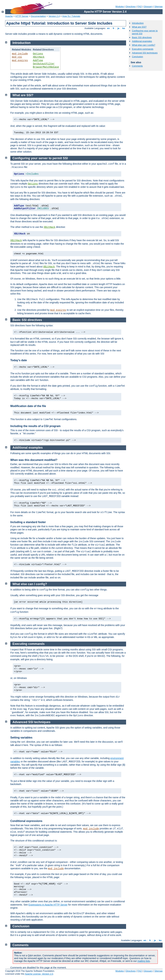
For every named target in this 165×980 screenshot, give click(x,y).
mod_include (20, 54)
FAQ (140, 6)
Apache (9, 16)
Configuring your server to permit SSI (40, 158)
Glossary (148, 6)
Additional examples (142, 41)
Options (38, 54)
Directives (131, 6)
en (108, 28)
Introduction (138, 23)
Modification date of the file (28, 406)
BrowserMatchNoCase (46, 67)
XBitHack (39, 57)
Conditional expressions (26, 821)
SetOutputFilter (44, 64)
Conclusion (137, 57)
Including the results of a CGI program (35, 426)
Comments (137, 66)
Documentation (38, 16)
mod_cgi (17, 57)
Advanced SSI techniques (145, 53)
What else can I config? (144, 45)
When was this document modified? (34, 460)
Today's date (19, 360)
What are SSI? (139, 27)
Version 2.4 (54, 16)
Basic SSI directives (142, 37)
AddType (38, 60)
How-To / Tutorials (71, 16)
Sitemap (158, 6)
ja (118, 28)
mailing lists (144, 961)
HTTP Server (22, 16)
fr (114, 28)
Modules (120, 6)
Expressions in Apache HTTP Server (48, 905)
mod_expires (20, 60)
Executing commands (143, 49)
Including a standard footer (28, 522)
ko (124, 28)
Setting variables (21, 738)
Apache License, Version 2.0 (39, 974)
